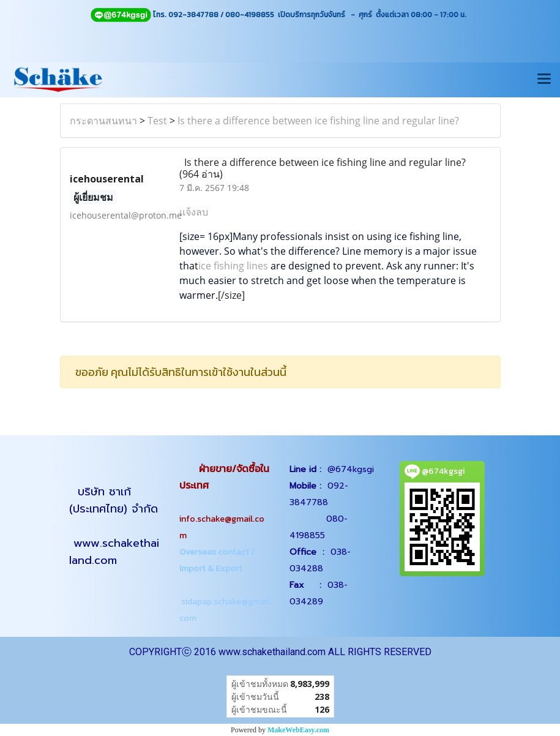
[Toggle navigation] (544, 80)
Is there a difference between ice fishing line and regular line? (318, 121)
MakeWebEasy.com (298, 730)
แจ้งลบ (194, 212)
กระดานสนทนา (103, 121)
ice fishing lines (233, 266)
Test (157, 121)
